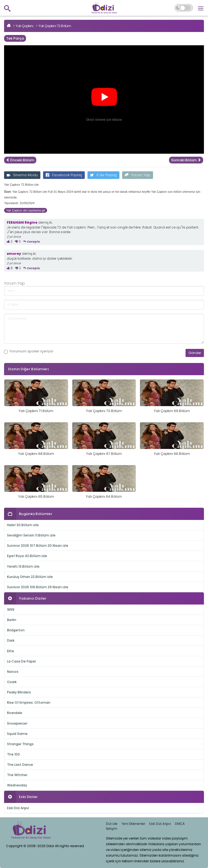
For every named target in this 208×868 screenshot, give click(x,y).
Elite (11, 651)
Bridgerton (16, 630)
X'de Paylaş (103, 175)
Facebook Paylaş (64, 175)
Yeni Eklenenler (133, 824)
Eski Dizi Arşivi (18, 808)
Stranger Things (20, 744)
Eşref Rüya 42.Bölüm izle (27, 556)
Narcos (13, 672)
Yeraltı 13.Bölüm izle (23, 566)
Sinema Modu (22, 175)
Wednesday (17, 785)
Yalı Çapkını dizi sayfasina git (26, 210)
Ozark (12, 682)
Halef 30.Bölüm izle (23, 525)
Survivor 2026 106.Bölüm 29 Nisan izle (38, 587)
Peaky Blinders (19, 692)
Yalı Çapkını (25, 26)
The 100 (13, 754)
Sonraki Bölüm (186, 160)
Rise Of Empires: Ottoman (29, 703)
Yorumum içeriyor (29, 351)
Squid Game (17, 734)
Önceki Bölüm (20, 160)
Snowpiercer (17, 723)
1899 (11, 610)
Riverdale (15, 713)
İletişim (112, 829)
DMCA (180, 824)
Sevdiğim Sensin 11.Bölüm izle (31, 535)
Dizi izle (112, 824)
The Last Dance (20, 765)
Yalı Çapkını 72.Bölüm (55, 26)
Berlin (12, 620)
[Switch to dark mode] (184, 8)
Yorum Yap (138, 175)
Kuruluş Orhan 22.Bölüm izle (30, 577)
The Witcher (17, 775)
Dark (11, 640)
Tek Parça (15, 38)
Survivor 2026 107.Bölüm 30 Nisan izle (38, 546)
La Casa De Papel (21, 661)
